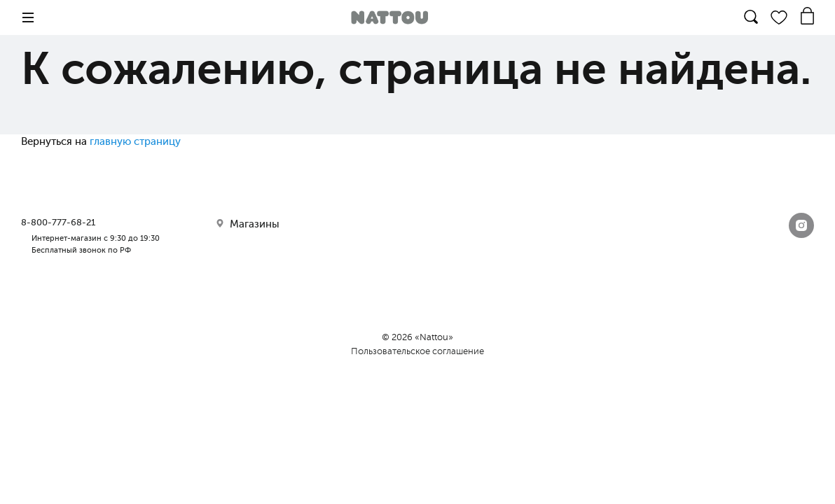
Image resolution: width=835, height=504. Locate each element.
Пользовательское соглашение (417, 351)
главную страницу (135, 141)
